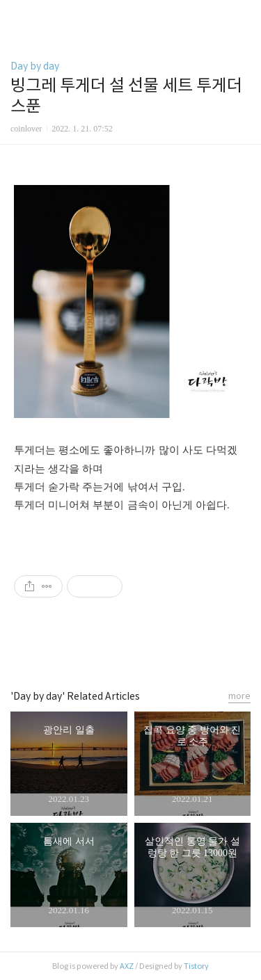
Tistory (196, 966)
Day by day (35, 66)
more (239, 696)
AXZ (127, 966)
